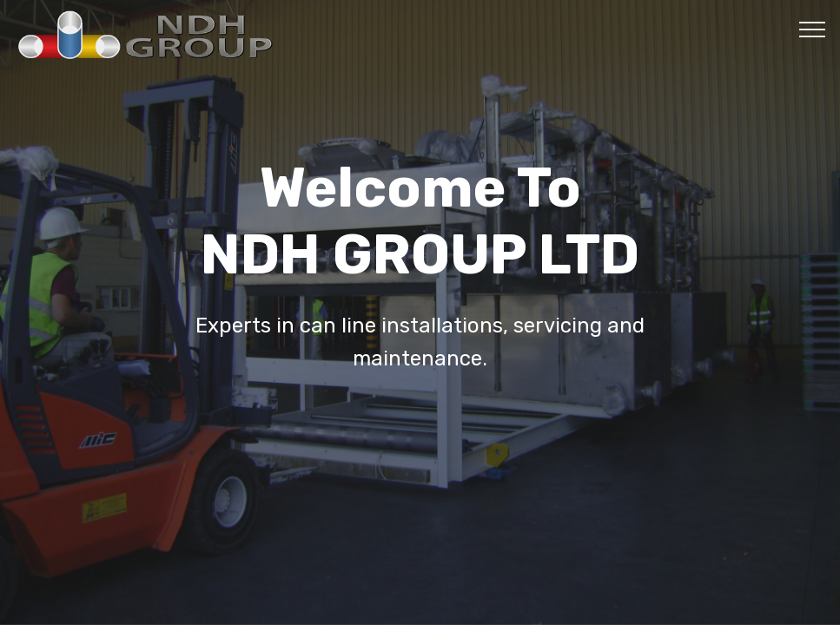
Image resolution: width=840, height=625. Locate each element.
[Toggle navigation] (813, 29)
